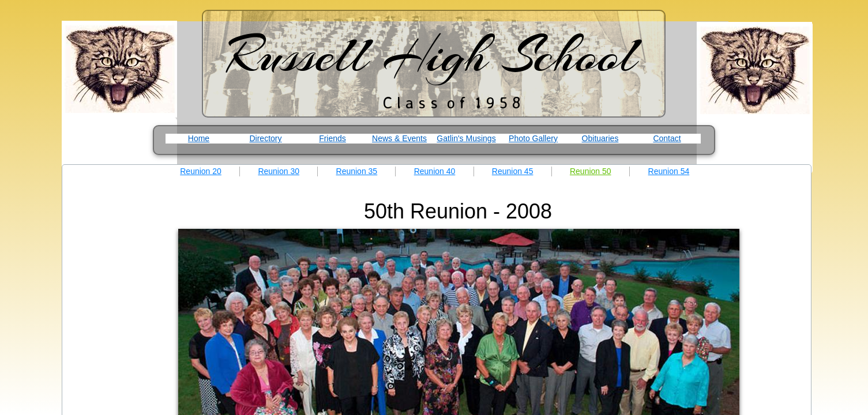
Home (199, 138)
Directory (265, 138)
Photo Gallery (533, 138)
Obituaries (600, 138)
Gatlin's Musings (466, 138)
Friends (332, 138)
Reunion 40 (435, 171)
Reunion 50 (591, 171)
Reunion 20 (201, 171)
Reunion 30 (279, 171)
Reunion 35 (357, 171)
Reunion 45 (513, 171)
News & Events (399, 138)
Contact (667, 138)
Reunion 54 (669, 171)
